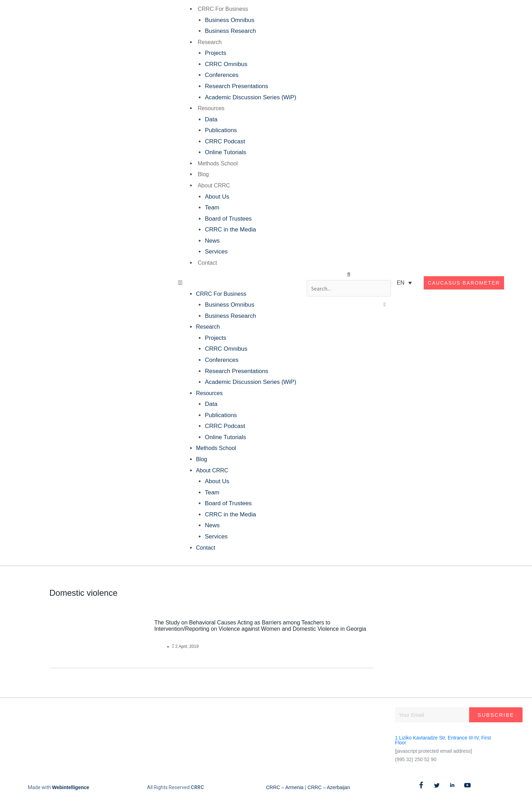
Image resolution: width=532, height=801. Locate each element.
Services (215, 252)
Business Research (229, 31)
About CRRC (213, 185)
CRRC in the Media (229, 230)
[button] (236, 283)
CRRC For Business (222, 9)
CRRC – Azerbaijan (329, 787)
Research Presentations (236, 86)
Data (210, 119)
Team (211, 208)
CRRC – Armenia (285, 787)
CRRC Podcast (224, 141)
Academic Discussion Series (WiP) (250, 97)
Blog (203, 174)
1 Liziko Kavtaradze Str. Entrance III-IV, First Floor (443, 740)
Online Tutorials (225, 152)
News (212, 241)
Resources (210, 108)
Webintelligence (71, 787)
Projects (215, 53)
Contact (207, 263)
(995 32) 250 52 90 (416, 759)
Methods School (217, 163)
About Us (216, 197)
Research (209, 42)
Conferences (221, 75)
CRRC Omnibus (225, 64)
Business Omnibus (229, 20)
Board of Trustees (227, 219)
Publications (220, 130)
